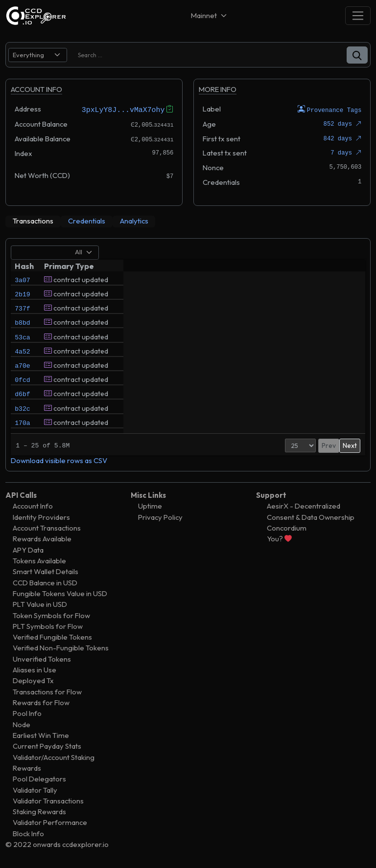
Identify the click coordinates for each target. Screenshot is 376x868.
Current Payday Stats (47, 746)
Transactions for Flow (47, 691)
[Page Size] (270, 445)
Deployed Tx (33, 680)
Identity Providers (41, 517)
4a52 (22, 362)
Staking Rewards (39, 812)
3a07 (22, 279)
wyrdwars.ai (247, 279)
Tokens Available (39, 560)
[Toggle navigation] (358, 15)
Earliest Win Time (41, 735)
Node (22, 724)
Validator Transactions (48, 800)
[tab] (33, 221)
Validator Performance (50, 822)
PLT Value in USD (40, 604)
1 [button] (313, 445)
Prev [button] (298, 445)
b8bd (22, 329)
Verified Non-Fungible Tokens (61, 648)
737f (22, 312)
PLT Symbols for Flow (48, 626)
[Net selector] (210, 15)
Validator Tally (35, 790)
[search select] (38, 55)
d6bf (22, 412)
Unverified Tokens (42, 658)
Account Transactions (47, 527)
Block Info (28, 833)
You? (279, 539)
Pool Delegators (39, 779)
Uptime (150, 506)
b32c (22, 429)
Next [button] (350, 445)
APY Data (28, 549)
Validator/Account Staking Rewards (54, 762)
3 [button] (334, 445)
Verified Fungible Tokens (52, 637)
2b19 (22, 296)
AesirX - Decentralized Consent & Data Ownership (311, 511)
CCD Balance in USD (45, 582)
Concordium (287, 527)
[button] (357, 55)
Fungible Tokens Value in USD (60, 593)
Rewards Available (42, 539)
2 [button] (323, 445)
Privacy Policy (160, 517)
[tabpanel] (188, 354)
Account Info (33, 506)
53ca (22, 346)
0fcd (22, 396)
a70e (22, 379)
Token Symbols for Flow (51, 615)
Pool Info (27, 713)
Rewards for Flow (41, 702)
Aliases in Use (35, 670)
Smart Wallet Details (46, 571)
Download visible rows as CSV (59, 460)
